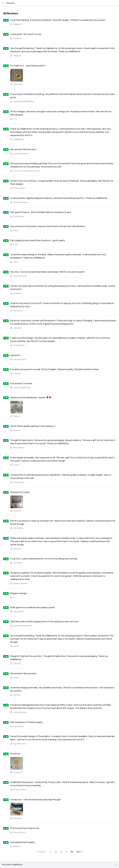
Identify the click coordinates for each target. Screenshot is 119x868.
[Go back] (3, 3)
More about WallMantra (59, 865)
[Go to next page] (80, 852)
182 (72, 852)
